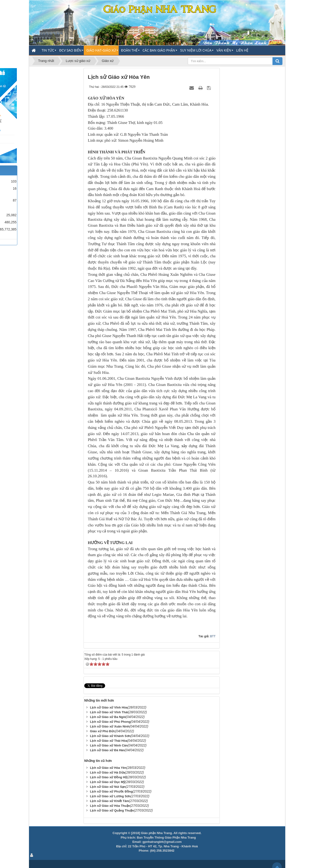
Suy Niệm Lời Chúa (196, 50)
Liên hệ (242, 50)
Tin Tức (48, 50)
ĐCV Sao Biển (70, 50)
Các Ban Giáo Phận (159, 50)
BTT (213, 636)
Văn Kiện (224, 50)
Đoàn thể (129, 50)
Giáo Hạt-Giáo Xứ (101, 50)
